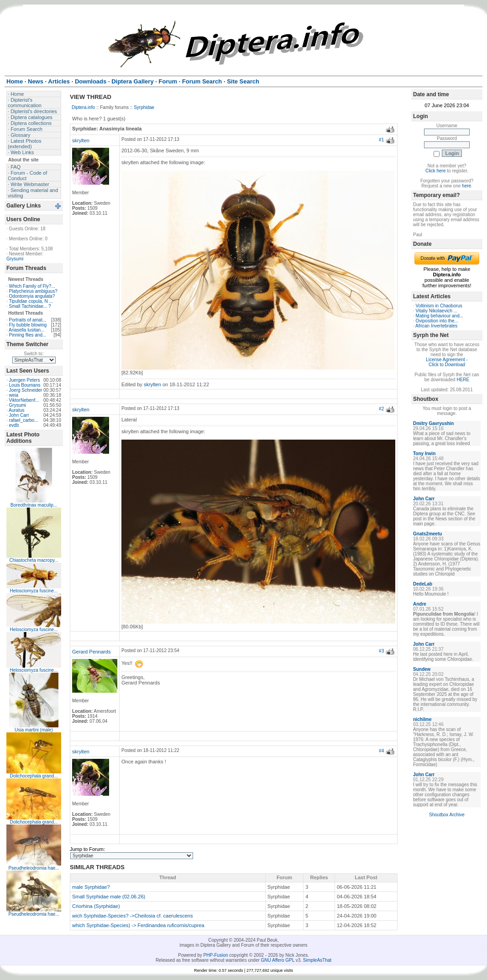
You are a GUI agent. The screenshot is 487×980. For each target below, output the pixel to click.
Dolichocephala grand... (34, 776)
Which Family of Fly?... (32, 286)
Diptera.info (83, 107)
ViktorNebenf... (24, 400)
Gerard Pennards (91, 652)
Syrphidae (144, 107)
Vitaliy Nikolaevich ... (437, 311)
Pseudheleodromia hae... (34, 868)
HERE (463, 380)
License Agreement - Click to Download (447, 362)
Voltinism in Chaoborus (439, 306)
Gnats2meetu (427, 534)
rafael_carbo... (24, 420)
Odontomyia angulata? (32, 296)
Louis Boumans (25, 385)
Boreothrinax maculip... (34, 505)
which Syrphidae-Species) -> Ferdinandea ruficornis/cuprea (138, 925)
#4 (381, 751)
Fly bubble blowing (28, 325)
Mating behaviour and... (440, 316)
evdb (14, 425)
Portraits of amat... (28, 320)
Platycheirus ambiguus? (33, 291)
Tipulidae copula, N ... (31, 301)
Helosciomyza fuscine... (34, 591)
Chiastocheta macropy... (34, 560)
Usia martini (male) (34, 730)
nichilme (422, 719)
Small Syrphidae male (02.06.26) (109, 897)
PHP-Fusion (216, 955)
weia (14, 395)
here (466, 186)
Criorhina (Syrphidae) (96, 906)
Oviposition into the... (437, 321)
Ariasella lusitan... (26, 330)
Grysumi (15, 259)
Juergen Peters (25, 380)
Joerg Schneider (26, 390)
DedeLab (423, 584)
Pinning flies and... (28, 335)
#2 (381, 409)
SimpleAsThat (317, 960)
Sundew (422, 669)
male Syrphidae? (91, 887)
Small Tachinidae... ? (30, 306)
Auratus (16, 410)
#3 (381, 651)
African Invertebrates (436, 326)
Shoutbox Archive (447, 815)
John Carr (19, 415)
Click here (435, 171)
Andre (420, 604)
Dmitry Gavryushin (433, 423)
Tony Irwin (424, 454)
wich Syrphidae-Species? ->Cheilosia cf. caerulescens (132, 916)
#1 (381, 140)
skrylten (81, 140)
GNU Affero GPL (278, 960)
